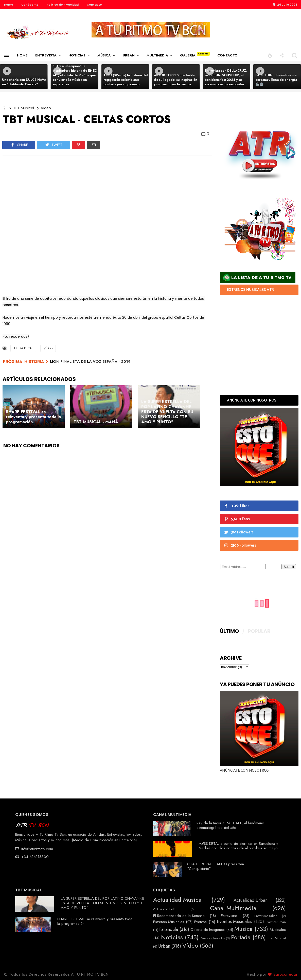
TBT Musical (24, 108)
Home (9, 5)
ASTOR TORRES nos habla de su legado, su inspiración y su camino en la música (176, 80)
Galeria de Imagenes (208, 930)
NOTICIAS (77, 55)
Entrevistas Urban (266, 916)
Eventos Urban (276, 922)
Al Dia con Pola (164, 909)
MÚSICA (104, 55)
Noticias (172, 937)
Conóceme (30, 5)
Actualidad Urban (251, 901)
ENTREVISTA (46, 55)
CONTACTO (227, 55)
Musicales (278, 930)
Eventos (200, 922)
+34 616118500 (32, 857)
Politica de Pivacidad (63, 5)
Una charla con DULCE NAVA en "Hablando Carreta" (24, 82)
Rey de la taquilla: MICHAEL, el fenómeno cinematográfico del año (230, 825)
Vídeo (46, 108)
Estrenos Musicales (169, 922)
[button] (270, 55)
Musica (243, 929)
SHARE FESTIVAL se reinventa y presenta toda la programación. (95, 921)
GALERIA (188, 55)
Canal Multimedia (233, 908)
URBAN (129, 55)
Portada (241, 937)
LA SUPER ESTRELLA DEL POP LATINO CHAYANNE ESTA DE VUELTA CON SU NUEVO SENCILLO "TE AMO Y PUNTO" (103, 903)
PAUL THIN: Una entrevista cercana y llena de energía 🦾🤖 (276, 80)
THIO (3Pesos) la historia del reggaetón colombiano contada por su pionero (126, 80)
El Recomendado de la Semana (179, 916)
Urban (164, 946)
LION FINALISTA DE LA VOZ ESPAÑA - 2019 (90, 362)
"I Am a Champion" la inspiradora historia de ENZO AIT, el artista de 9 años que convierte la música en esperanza (75, 75)
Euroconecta (285, 975)
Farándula (169, 930)
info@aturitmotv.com (34, 849)
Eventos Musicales (234, 922)
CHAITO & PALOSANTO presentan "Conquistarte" (216, 866)
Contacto (94, 5)
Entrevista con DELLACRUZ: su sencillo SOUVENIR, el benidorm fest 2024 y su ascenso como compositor (226, 77)
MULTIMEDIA (157, 55)
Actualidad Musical (178, 900)
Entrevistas (229, 916)
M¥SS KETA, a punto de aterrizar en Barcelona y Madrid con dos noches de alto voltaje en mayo (238, 846)
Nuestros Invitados (213, 938)
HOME (22, 55)
